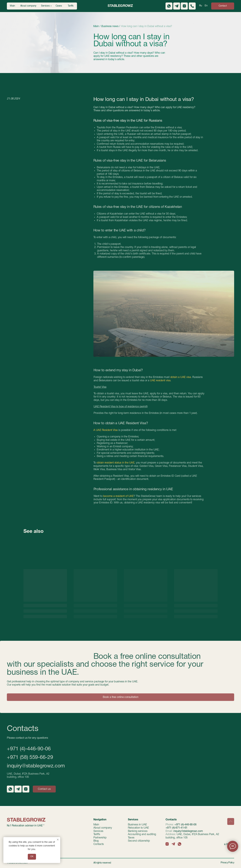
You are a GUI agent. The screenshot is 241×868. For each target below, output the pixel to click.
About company (103, 828)
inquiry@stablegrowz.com (36, 766)
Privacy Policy (227, 863)
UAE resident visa (160, 381)
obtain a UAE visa (180, 377)
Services (98, 831)
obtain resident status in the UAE (115, 463)
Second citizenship (139, 841)
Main (96, 825)
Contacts (99, 844)
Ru (201, 6)
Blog (96, 841)
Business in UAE (137, 825)
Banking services (138, 831)
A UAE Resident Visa (106, 430)
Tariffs (97, 834)
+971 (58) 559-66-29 (30, 758)
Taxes (131, 838)
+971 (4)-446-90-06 (29, 749)
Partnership (100, 838)
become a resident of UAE (118, 496)
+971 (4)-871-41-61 (176, 828)
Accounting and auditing (142, 834)
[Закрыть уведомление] (58, 840)
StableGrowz (120, 6)
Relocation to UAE (138, 828)
